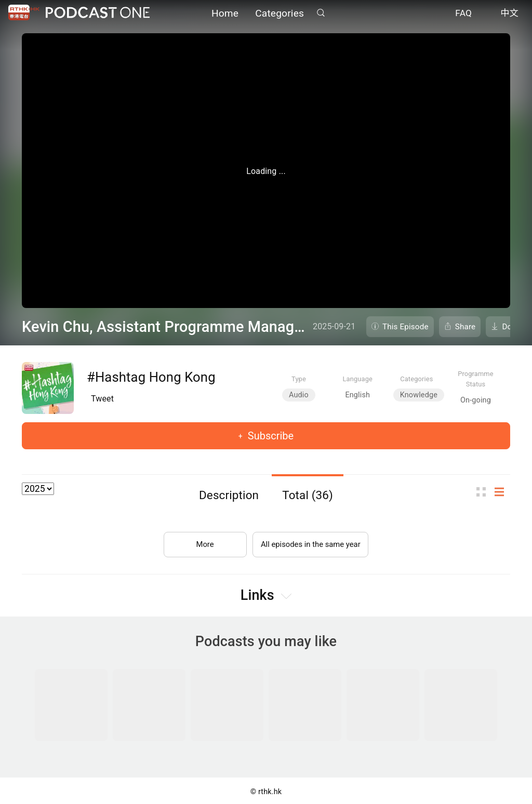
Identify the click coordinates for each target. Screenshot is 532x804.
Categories (280, 14)
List (502, 492)
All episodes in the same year (310, 540)
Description (229, 495)
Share (465, 327)
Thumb (484, 492)
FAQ (463, 15)
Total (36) (308, 495)
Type (299, 379)
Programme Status (476, 379)
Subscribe (269, 436)
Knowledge (419, 395)
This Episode (405, 327)
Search (321, 14)
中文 (509, 15)
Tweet (102, 399)
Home (225, 14)
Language (358, 379)
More (200, 540)
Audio (299, 395)
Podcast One (98, 14)
